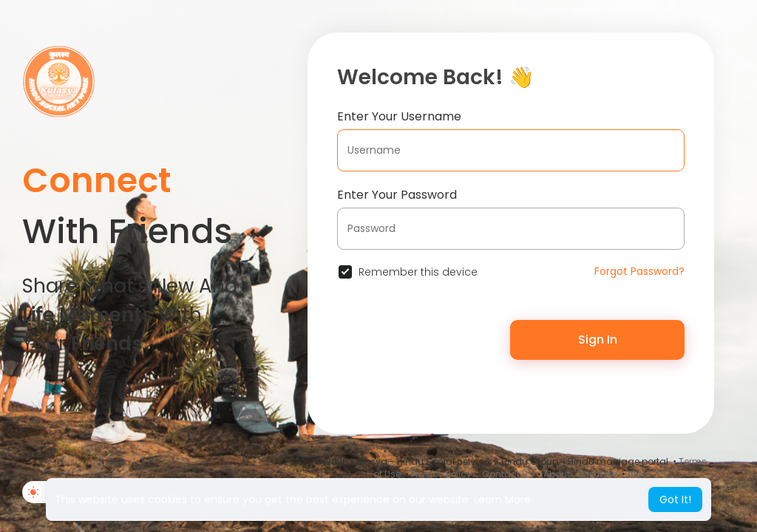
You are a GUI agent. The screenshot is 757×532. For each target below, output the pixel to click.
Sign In (598, 340)
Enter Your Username (399, 116)
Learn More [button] (502, 499)
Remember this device (418, 272)
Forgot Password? (639, 271)
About (557, 474)
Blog (638, 474)
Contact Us (508, 474)
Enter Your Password (397, 195)
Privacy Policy (441, 474)
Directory (598, 474)
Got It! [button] (675, 499)
